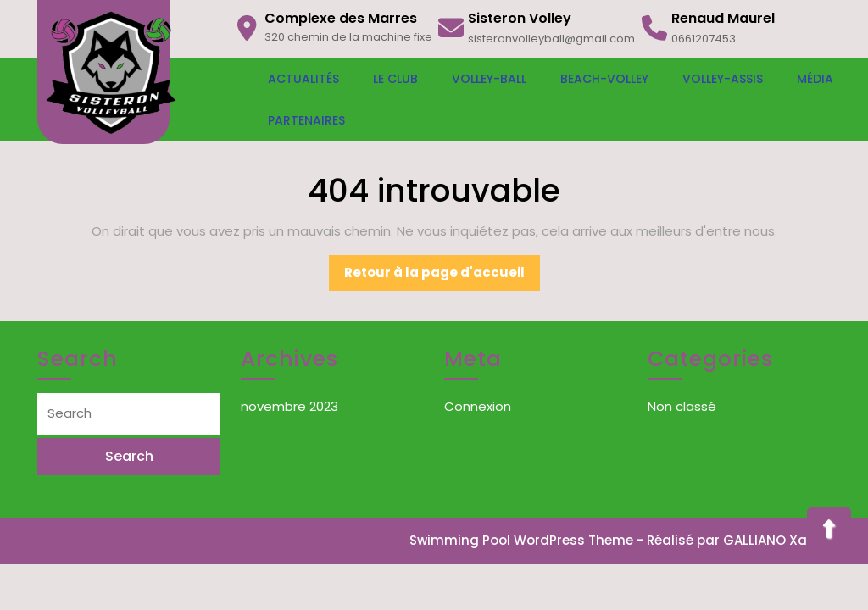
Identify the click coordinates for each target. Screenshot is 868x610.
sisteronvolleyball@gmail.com (551, 39)
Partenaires (306, 120)
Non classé (682, 406)
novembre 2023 (289, 406)
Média (815, 79)
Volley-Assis (723, 79)
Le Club (395, 79)
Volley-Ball (489, 79)
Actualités (303, 79)
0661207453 (704, 39)
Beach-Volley (604, 79)
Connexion (478, 406)
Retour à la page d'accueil (442, 277)
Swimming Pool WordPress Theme (521, 540)
